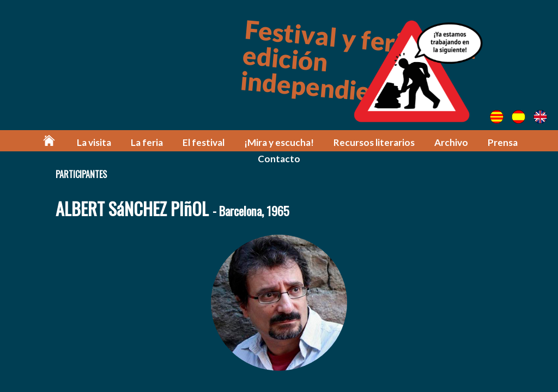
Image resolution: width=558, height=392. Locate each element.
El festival (204, 142)
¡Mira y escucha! (279, 142)
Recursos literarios (374, 142)
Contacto (279, 159)
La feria (147, 142)
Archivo (451, 142)
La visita (94, 142)
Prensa (503, 142)
